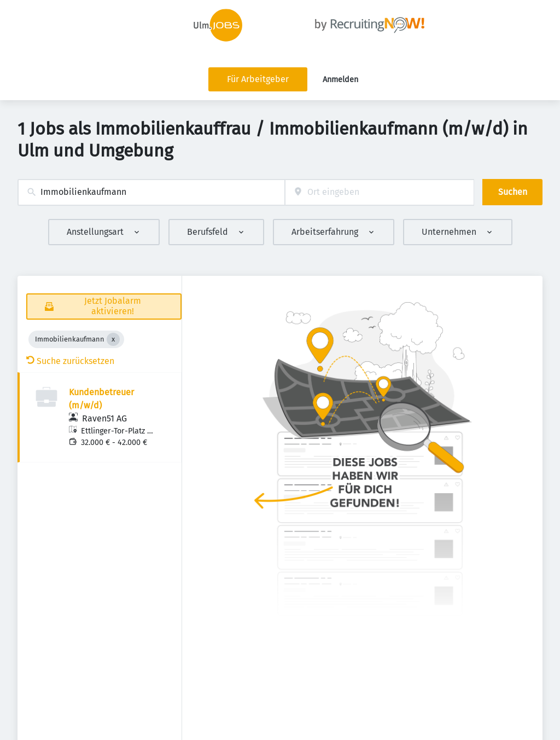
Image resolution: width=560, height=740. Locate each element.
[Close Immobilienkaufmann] (113, 339)
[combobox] (151, 192)
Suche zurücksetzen (70, 361)
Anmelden (340, 80)
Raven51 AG (104, 418)
